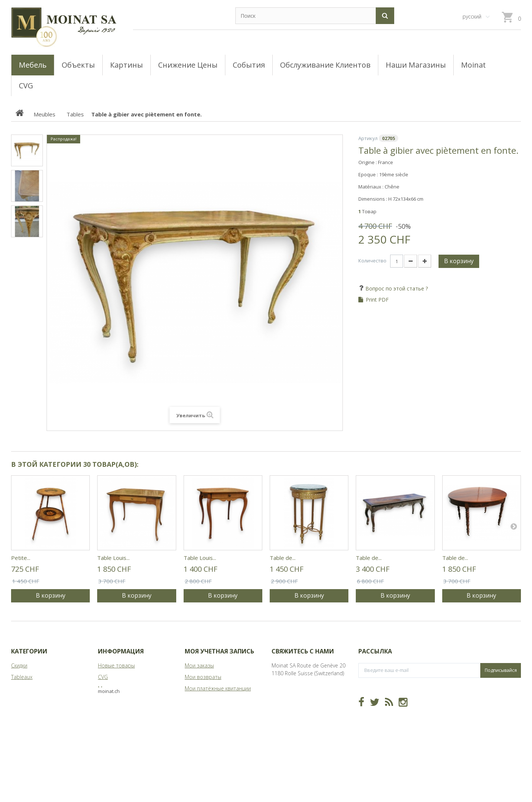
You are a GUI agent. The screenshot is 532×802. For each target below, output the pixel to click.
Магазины (110, 688)
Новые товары (116, 665)
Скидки (19, 665)
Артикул (368, 138)
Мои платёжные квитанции (218, 688)
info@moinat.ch (290, 696)
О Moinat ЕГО (115, 700)
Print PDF (377, 300)
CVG (103, 677)
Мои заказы (199, 665)
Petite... (21, 558)
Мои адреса (199, 700)
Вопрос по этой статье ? (396, 288)
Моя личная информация (216, 711)
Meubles (21, 688)
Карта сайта (113, 711)
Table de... (283, 558)
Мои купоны (199, 723)
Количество (372, 261)
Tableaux (22, 677)
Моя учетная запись (219, 651)
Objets (19, 700)
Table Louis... (113, 558)
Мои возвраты (203, 677)
